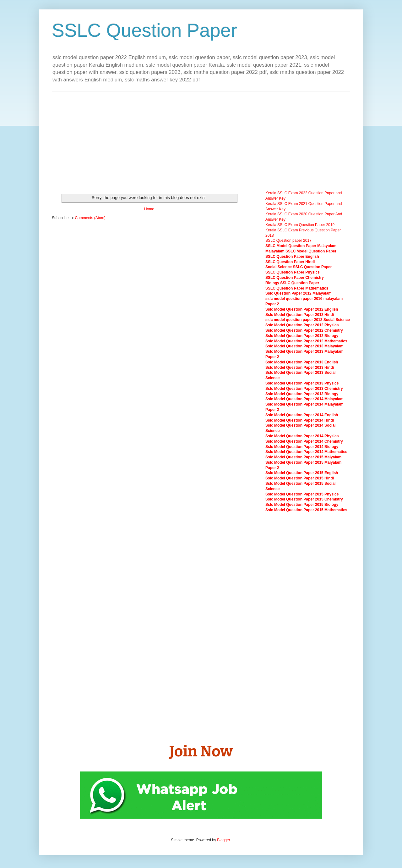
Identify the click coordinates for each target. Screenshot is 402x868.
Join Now (201, 751)
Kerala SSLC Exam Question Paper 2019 (300, 225)
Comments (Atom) (90, 218)
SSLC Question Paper (144, 30)
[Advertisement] (153, 140)
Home (149, 209)
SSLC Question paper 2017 (288, 240)
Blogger (223, 840)
